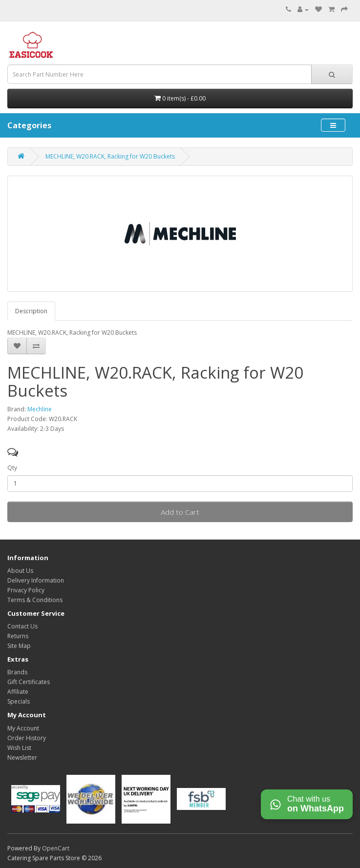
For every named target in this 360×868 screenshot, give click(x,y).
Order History (27, 738)
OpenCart (56, 848)
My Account (23, 728)
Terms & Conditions (35, 600)
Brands (17, 672)
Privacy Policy (26, 590)
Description (31, 311)
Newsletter (22, 757)
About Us (20, 571)
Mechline (40, 409)
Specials (19, 701)
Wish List (19, 748)
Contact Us (22, 626)
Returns (18, 636)
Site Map (19, 646)
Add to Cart (180, 512)
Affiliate (18, 692)
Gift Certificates (29, 682)
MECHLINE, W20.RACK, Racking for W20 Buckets (110, 156)
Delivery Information (36, 580)
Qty (12, 468)
